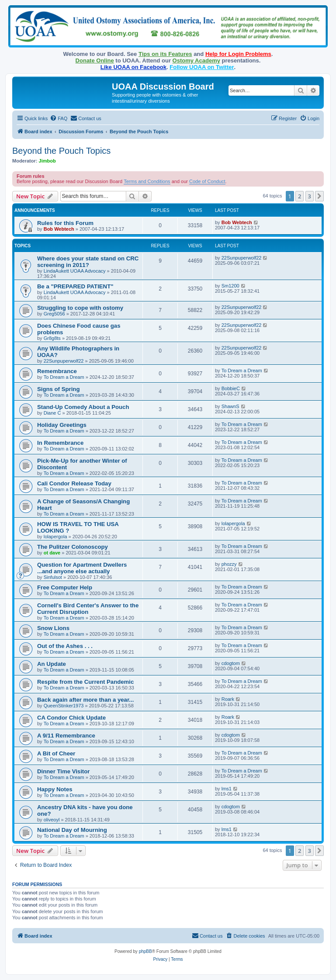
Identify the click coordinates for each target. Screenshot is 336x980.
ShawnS (230, 406)
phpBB (145, 951)
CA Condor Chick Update (71, 718)
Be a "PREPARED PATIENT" (75, 286)
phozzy (229, 564)
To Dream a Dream (64, 377)
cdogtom (231, 663)
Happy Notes (55, 789)
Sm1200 (230, 286)
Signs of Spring (58, 389)
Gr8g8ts (52, 338)
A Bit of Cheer (56, 753)
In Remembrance (60, 443)
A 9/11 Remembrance (66, 736)
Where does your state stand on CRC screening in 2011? (88, 262)
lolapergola (55, 537)
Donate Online (95, 61)
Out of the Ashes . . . (65, 646)
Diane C (52, 413)
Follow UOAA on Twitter (202, 67)
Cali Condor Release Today (74, 483)
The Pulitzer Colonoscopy (73, 547)
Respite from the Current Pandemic (85, 682)
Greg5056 (54, 314)
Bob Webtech (59, 229)
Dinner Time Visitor (63, 771)
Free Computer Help (65, 587)
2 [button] (300, 196)
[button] (319, 196)
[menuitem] (59, 118)
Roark (228, 699)
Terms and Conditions (147, 181)
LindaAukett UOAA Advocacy (75, 271)
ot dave (52, 553)
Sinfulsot (53, 577)
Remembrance (57, 371)
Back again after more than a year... (85, 700)
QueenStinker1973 (64, 706)
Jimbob (47, 161)
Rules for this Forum (65, 223)
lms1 (227, 789)
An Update (52, 664)
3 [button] (310, 196)
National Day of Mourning (72, 830)
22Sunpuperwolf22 (242, 258)
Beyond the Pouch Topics (61, 151)
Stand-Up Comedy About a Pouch (83, 407)
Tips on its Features (165, 54)
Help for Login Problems (238, 54)
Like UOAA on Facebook (133, 67)
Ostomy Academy (196, 61)
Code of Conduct (207, 181)
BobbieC (231, 388)
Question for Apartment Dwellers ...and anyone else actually (82, 568)
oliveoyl (52, 820)
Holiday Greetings (62, 425)
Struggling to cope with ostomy (80, 308)
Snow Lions (53, 628)
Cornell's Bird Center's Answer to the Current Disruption (88, 609)
